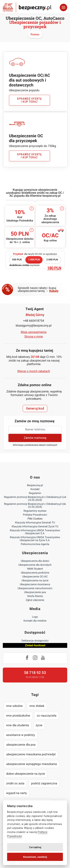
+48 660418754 (34, 321)
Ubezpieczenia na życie (35, 581)
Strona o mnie (34, 336)
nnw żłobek (37, 706)
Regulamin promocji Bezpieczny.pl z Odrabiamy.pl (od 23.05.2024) (35, 499)
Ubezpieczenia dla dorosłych (35, 565)
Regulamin (35, 493)
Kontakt (35, 489)
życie (39, 725)
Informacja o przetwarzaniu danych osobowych (35, 445)
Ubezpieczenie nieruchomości (35, 588)
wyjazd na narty (17, 793)
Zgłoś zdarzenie (35, 600)
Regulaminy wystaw (35, 511)
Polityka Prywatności (35, 515)
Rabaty (54, 291)
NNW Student (35, 569)
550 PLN (17, 260)
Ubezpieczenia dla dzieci (35, 561)
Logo (35, 617)
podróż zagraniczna (44, 783)
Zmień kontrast (35, 645)
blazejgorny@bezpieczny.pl (34, 325)
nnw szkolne (14, 706)
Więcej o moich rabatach (34, 371)
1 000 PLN (34, 260)
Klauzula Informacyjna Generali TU (35, 523)
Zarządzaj (35, 847)
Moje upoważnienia (34, 332)
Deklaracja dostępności (35, 641)
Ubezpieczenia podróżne (35, 573)
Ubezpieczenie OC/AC (35, 577)
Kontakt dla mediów (35, 621)
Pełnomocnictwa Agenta (35, 544)
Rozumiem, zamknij (35, 857)
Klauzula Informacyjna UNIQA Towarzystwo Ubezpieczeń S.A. (35, 532)
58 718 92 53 (35, 673)
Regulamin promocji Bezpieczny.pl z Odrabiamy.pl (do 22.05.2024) (35, 506)
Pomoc (35, 34)
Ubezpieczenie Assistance (35, 585)
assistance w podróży (21, 735)
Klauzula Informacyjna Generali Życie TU (35, 527)
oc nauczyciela (47, 716)
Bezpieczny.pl (35, 485)
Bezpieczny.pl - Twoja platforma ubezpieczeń (27, 7)
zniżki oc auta (15, 783)
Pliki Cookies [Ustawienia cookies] (35, 519)
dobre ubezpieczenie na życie (26, 774)
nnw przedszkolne (18, 716)
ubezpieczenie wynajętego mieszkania (32, 764)
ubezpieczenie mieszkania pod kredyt (31, 754)
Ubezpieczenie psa (35, 592)
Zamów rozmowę (35, 438)
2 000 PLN (52, 260)
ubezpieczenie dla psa (21, 745)
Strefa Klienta (35, 596)
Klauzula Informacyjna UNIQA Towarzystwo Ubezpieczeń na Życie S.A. (35, 539)
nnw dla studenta (18, 725)
